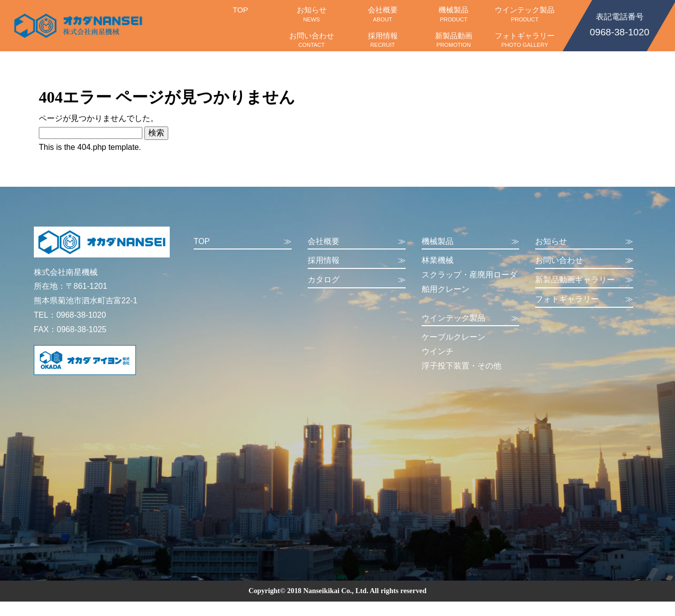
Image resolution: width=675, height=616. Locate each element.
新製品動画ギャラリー (584, 280)
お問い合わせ (311, 40)
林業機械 (438, 260)
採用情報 (383, 40)
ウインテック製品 (525, 14)
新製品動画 (454, 40)
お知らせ (311, 14)
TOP (241, 14)
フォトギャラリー (525, 40)
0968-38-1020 (619, 24)
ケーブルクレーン (453, 337)
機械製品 (454, 14)
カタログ (357, 280)
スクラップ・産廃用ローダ (469, 275)
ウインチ (438, 351)
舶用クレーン (446, 289)
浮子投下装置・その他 (461, 366)
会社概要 (383, 14)
